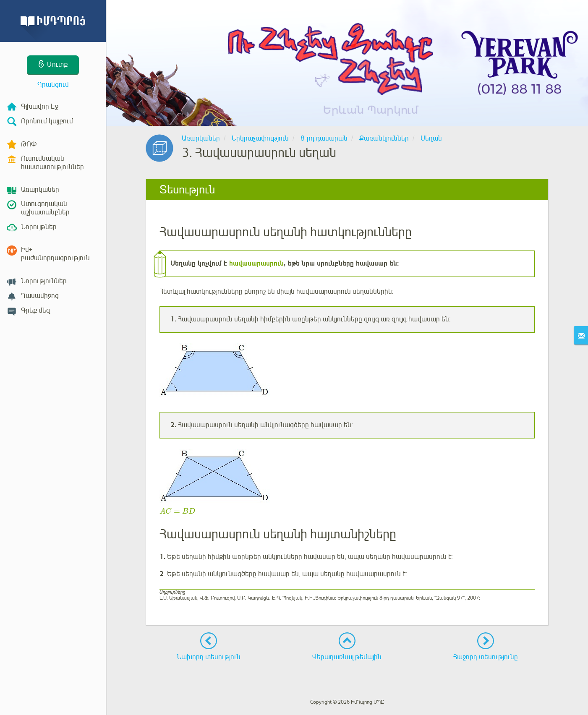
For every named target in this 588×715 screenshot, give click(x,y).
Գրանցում (53, 85)
